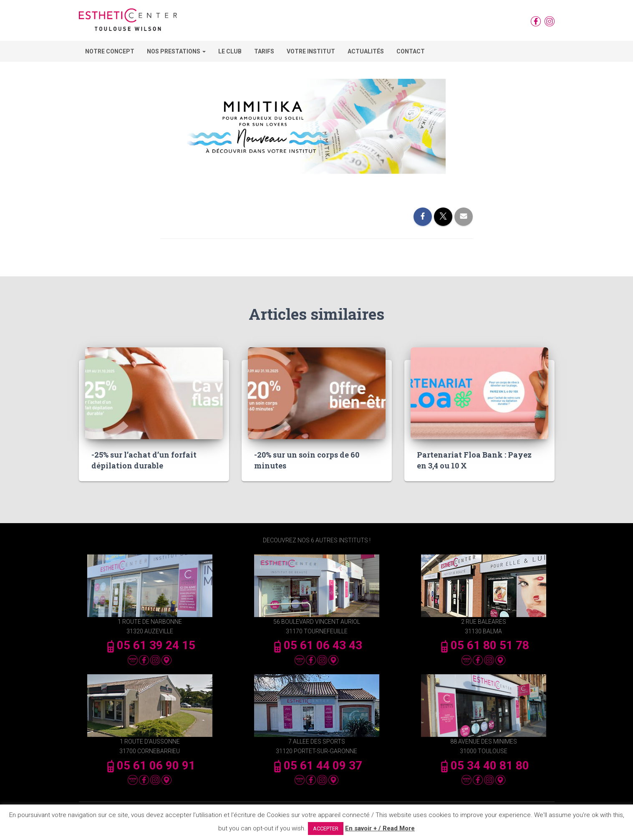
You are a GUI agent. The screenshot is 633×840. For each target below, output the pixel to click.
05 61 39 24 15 (150, 645)
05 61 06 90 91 (150, 765)
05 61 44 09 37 (317, 765)
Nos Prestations (176, 51)
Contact (411, 51)
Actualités (366, 51)
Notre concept (110, 51)
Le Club (230, 51)
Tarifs (264, 51)
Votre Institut (311, 51)
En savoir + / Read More (380, 828)
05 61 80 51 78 (484, 645)
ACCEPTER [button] (326, 829)
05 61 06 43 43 (317, 645)
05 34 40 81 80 (484, 765)
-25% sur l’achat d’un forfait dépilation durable (144, 460)
